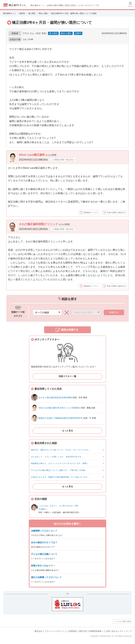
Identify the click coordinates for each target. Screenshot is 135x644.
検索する (114, 312)
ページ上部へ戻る (123, 621)
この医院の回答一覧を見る (63, 160)
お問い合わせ (112, 631)
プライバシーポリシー (55, 631)
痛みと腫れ (66, 33)
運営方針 (83, 631)
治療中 (78, 33)
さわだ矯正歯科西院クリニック (39, 224)
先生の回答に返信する (116, 212)
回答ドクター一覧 (67, 376)
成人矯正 (53, 33)
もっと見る (67, 431)
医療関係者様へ (96, 631)
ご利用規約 (72, 631)
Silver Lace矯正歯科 (32, 155)
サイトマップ (126, 631)
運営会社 (38, 631)
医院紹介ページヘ (91, 212)
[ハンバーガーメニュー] (130, 4)
